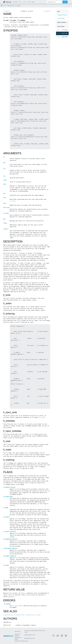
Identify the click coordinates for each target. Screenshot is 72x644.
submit (65, 2)
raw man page (61, 18)
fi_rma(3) (7, 11)
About (33, 2)
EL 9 (29, 2)
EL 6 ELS (15, 2)
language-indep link (62, 15)
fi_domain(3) (29, 615)
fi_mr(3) (13, 201)
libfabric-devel (11, 6)
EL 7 (20, 2)
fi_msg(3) (42, 417)
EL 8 (25, 2)
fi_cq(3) (38, 615)
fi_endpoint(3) (19, 615)
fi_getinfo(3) (8, 615)
